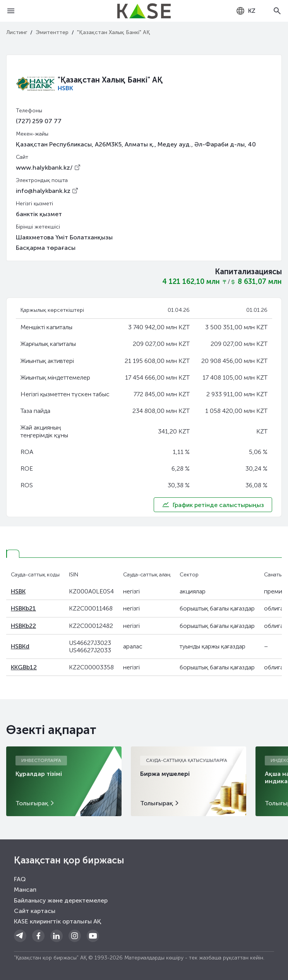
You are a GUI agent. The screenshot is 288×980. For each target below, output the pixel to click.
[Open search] (277, 11)
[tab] (13, 554)
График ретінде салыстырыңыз (213, 505)
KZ (246, 11)
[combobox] (246, 11)
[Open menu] (11, 11)
